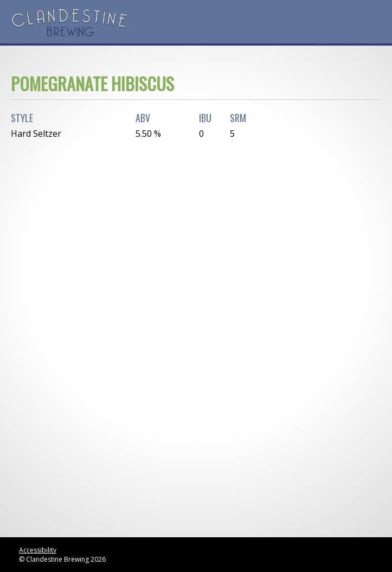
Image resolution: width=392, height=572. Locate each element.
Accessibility (38, 550)
